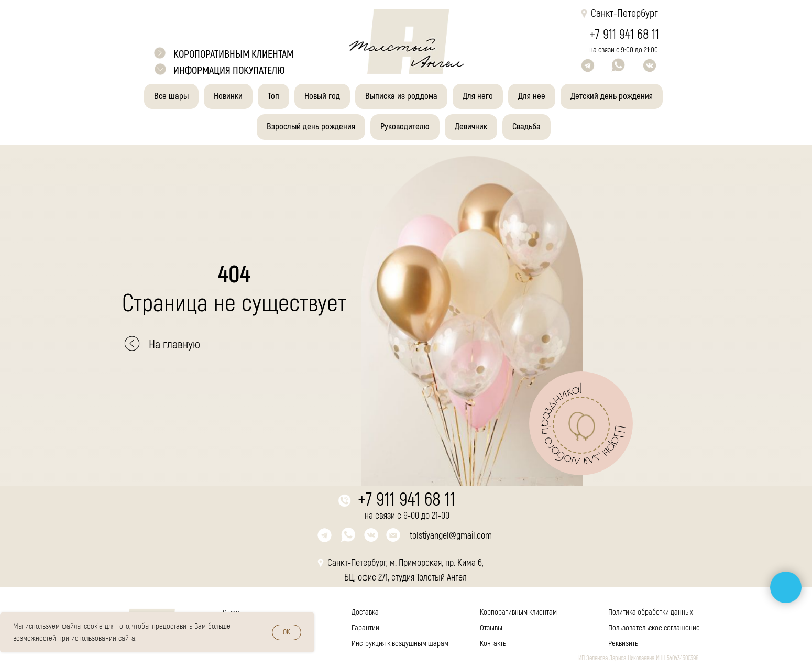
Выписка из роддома (401, 96)
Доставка (365, 612)
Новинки (228, 96)
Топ (273, 96)
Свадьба (526, 127)
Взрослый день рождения (311, 127)
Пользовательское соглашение (654, 628)
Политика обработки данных (651, 612)
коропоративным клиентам (233, 54)
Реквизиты (624, 644)
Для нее (532, 96)
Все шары (171, 96)
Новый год (322, 96)
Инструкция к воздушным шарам (400, 644)
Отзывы (491, 628)
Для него (478, 96)
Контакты (494, 644)
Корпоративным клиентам (518, 612)
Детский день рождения (612, 96)
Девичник (471, 127)
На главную (174, 344)
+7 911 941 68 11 (624, 35)
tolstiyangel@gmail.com (451, 536)
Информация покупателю (229, 70)
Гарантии (365, 628)
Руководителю (405, 127)
